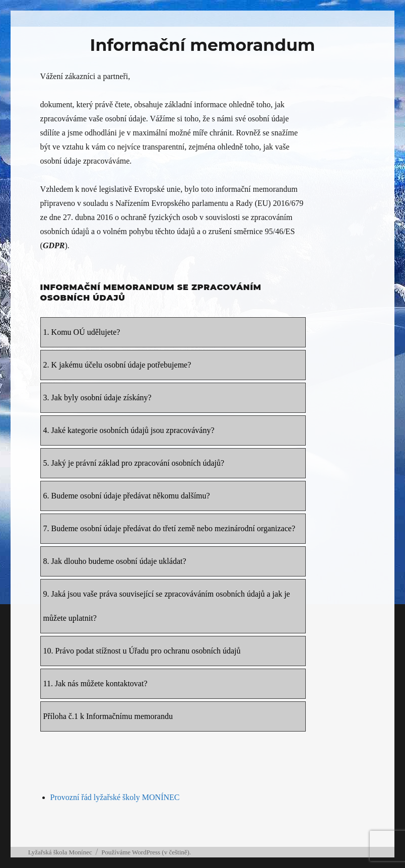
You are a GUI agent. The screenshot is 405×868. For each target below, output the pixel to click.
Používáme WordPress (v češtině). (146, 852)
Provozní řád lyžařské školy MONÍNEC (115, 797)
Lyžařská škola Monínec (60, 852)
